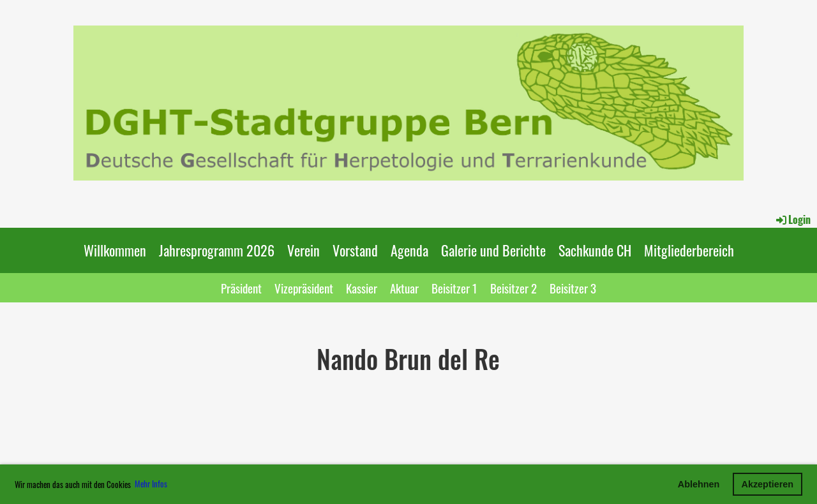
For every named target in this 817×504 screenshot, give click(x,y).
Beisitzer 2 (513, 288)
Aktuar (404, 288)
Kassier (362, 288)
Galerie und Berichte (493, 250)
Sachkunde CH (595, 250)
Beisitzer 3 (573, 288)
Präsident (241, 288)
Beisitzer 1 (454, 288)
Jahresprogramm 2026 (217, 250)
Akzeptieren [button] (768, 484)
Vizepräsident (304, 288)
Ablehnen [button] (699, 484)
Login (792, 219)
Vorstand (355, 250)
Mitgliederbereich (689, 250)
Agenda (409, 250)
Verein (304, 250)
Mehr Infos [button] (151, 484)
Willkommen (115, 250)
